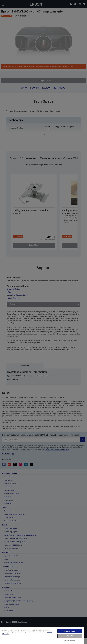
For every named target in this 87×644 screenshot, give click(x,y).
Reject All (70, 636)
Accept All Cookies (70, 631)
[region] (42, 635)
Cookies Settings (70, 640)
